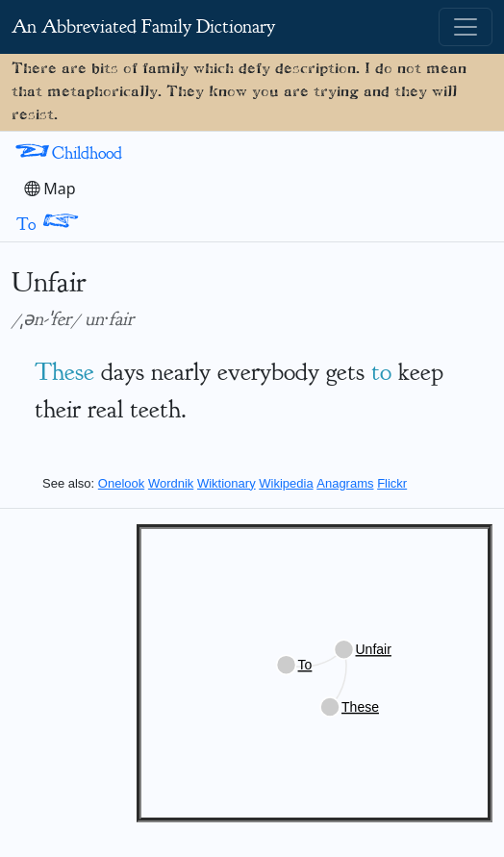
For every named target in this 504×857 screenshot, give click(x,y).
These (64, 372)
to (381, 372)
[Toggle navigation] (466, 27)
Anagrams (345, 483)
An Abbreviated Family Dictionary (143, 26)
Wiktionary (227, 483)
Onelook (121, 483)
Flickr (392, 483)
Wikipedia (286, 483)
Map (50, 189)
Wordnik (171, 483)
